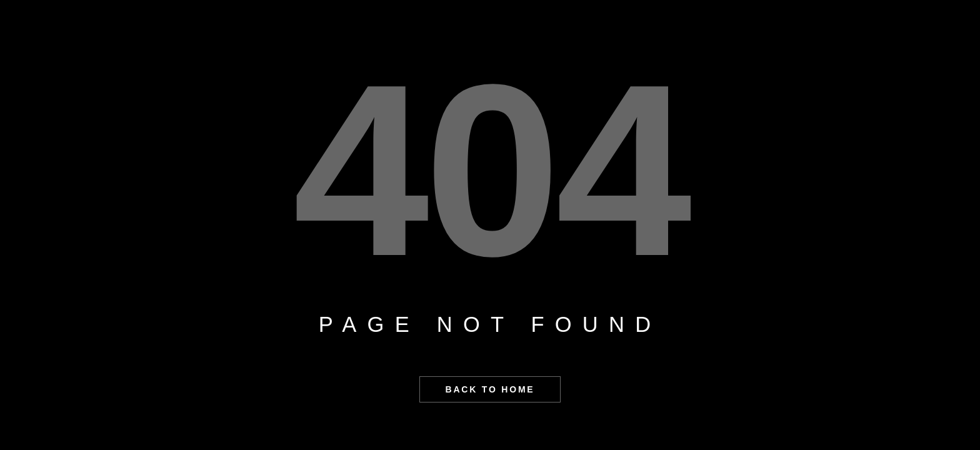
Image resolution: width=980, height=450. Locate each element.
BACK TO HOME (490, 389)
